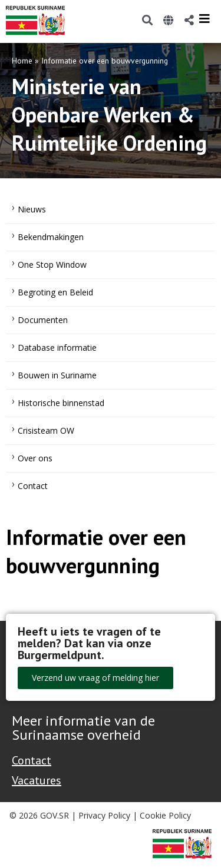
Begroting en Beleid (55, 292)
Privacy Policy (104, 815)
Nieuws (32, 209)
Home (22, 61)
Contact (33, 486)
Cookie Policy (165, 815)
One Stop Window (52, 265)
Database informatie (57, 347)
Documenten (43, 320)
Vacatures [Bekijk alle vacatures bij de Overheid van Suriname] (37, 780)
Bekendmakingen (51, 237)
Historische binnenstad (61, 403)
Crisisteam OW (46, 430)
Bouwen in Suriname (57, 375)
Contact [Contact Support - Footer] (32, 760)
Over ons (35, 458)
